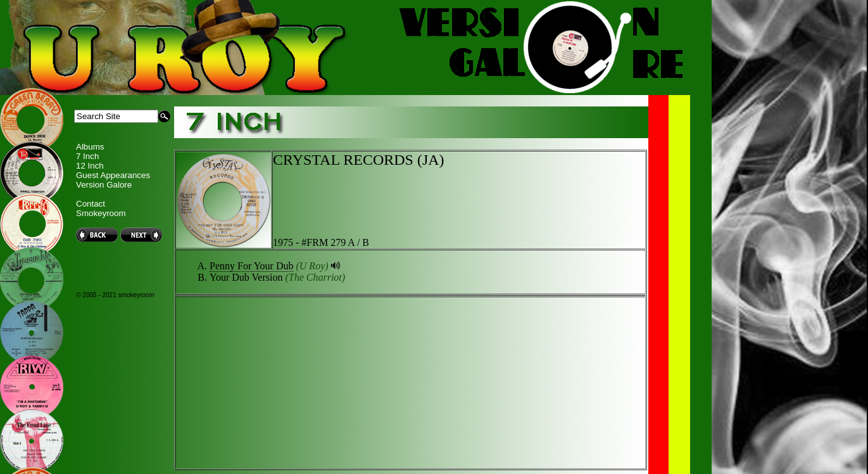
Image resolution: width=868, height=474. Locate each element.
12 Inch (90, 166)
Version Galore (104, 185)
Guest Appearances (113, 175)
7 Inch (87, 156)
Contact (91, 204)
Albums (90, 147)
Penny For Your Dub (251, 266)
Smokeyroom (101, 213)
